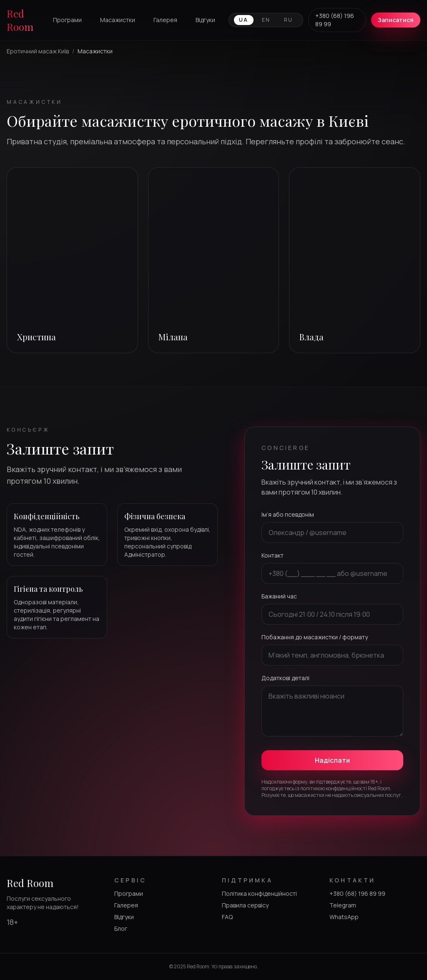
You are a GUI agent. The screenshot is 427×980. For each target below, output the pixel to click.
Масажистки (118, 20)
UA (244, 20)
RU (289, 20)
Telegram (343, 905)
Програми (67, 20)
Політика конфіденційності (259, 893)
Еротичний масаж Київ (38, 51)
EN (266, 20)
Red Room (20, 20)
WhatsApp (344, 917)
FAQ (227, 917)
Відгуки (205, 20)
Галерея (165, 20)
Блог (121, 928)
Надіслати (332, 760)
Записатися (396, 20)
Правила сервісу (245, 905)
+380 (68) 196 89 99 (335, 20)
